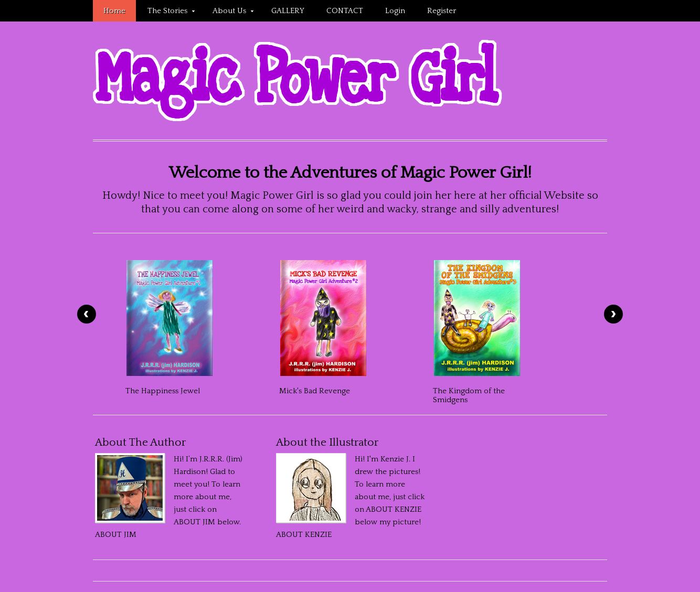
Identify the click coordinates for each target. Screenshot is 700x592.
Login (395, 11)
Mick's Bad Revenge (315, 391)
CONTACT (345, 11)
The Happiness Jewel (163, 391)
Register (442, 11)
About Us (228, 13)
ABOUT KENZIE (304, 535)
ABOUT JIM (116, 535)
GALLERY (288, 11)
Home (114, 11)
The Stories (166, 13)
